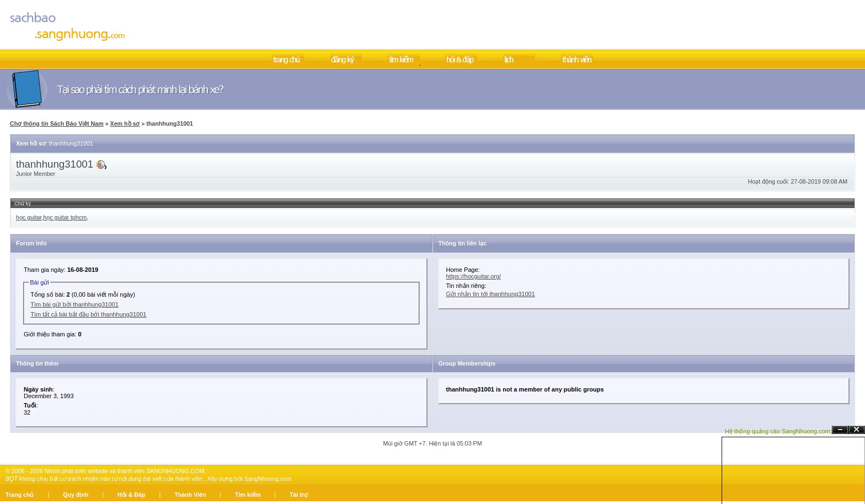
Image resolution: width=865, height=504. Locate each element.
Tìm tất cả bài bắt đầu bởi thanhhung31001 (88, 314)
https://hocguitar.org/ (474, 276)
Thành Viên (190, 495)
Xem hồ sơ (125, 124)
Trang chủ (20, 495)
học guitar (29, 217)
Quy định (76, 495)
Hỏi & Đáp (131, 495)
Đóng (857, 430)
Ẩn (840, 430)
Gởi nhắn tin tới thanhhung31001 (491, 294)
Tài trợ (299, 495)
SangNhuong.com (268, 479)
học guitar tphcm (65, 217)
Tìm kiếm (248, 495)
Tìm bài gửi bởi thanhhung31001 (74, 304)
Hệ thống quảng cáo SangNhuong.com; (778, 431)
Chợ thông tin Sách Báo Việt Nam (57, 124)
